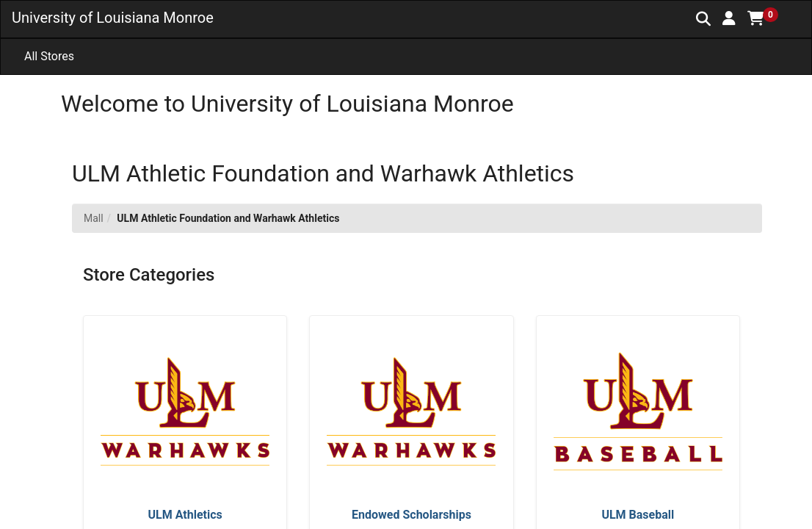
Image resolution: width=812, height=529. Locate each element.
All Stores (49, 56)
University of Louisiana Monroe (113, 18)
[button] (729, 18)
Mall (94, 218)
